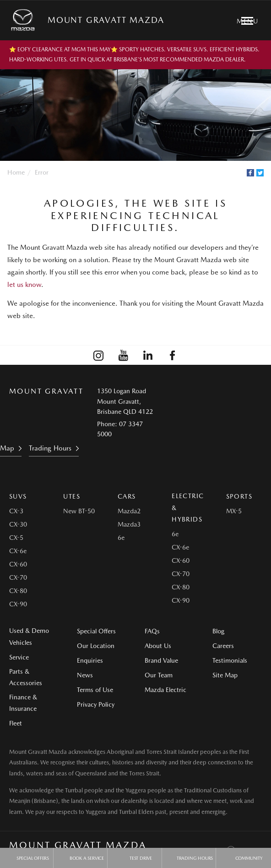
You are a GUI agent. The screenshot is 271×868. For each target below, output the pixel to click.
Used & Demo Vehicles (29, 636)
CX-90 (18, 604)
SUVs (18, 496)
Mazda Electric (165, 690)
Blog (218, 631)
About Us (158, 646)
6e (121, 538)
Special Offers (96, 631)
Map (7, 448)
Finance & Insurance (23, 703)
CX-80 (18, 591)
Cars (127, 496)
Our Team (159, 675)
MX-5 (234, 511)
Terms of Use (95, 690)
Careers (223, 646)
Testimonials (230, 660)
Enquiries (90, 660)
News (85, 675)
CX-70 (18, 577)
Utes (72, 496)
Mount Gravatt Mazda (106, 20)
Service (19, 657)
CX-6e (18, 551)
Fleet (16, 723)
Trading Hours (50, 448)
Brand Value (161, 660)
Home (16, 172)
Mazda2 (129, 511)
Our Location (96, 646)
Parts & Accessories (26, 677)
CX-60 (18, 564)
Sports (239, 496)
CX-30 (18, 524)
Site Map (225, 675)
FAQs (152, 631)
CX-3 (16, 511)
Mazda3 (129, 524)
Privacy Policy (96, 704)
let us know (24, 285)
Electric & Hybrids (188, 507)
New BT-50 (79, 511)
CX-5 (16, 538)
